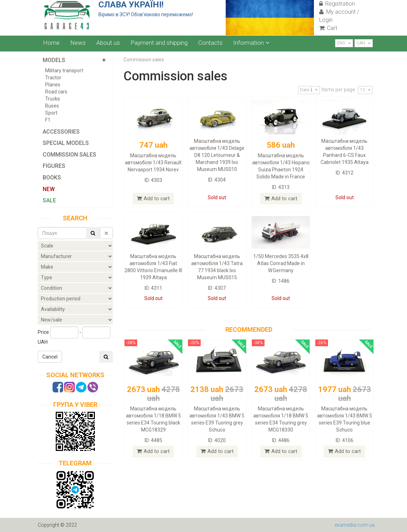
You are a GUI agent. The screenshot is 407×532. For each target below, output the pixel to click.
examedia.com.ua (355, 525)
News (78, 43)
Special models (66, 143)
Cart (328, 28)
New (49, 189)
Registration (337, 4)
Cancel (50, 357)
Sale (49, 200)
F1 (48, 120)
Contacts (210, 43)
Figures (54, 166)
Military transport (64, 71)
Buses (52, 106)
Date (309, 90)
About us (108, 43)
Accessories (61, 132)
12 (365, 90)
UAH (364, 43)
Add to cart (153, 198)
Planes (53, 85)
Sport (51, 113)
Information (251, 43)
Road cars (56, 92)
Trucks (53, 99)
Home (51, 43)
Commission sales (69, 155)
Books (52, 178)
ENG (344, 43)
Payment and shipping (159, 43)
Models (54, 60)
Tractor (53, 78)
